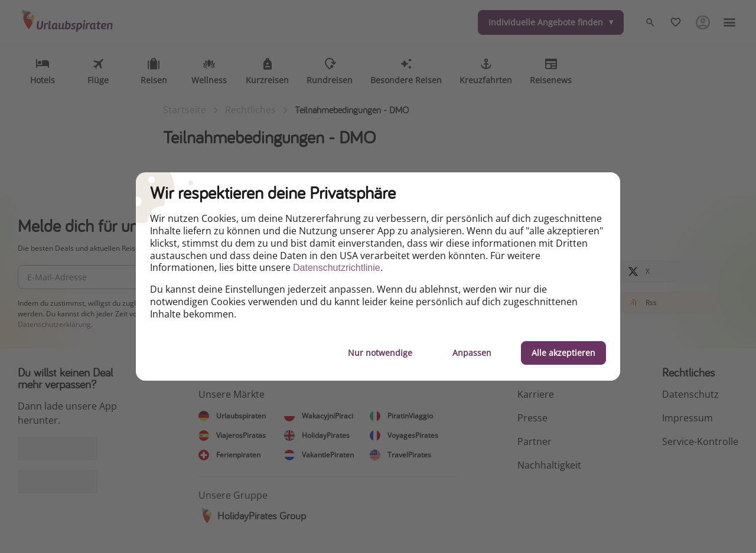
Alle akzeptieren (563, 353)
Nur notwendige (380, 353)
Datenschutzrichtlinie (337, 268)
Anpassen (472, 353)
